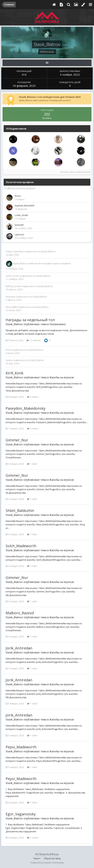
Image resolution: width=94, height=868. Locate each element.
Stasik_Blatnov (48, 251)
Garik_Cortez (12, 276)
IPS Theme (41, 854)
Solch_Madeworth (21, 546)
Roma (18, 196)
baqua (9, 360)
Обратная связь (52, 858)
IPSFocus (54, 854)
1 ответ (32, 464)
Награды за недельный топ (30, 320)
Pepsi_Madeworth (21, 747)
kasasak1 (19, 225)
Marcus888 (11, 307)
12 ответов (34, 340)
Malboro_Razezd (20, 613)
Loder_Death (21, 215)
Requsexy (11, 297)
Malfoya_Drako (13, 286)
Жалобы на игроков (62, 377)
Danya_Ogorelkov (15, 251)
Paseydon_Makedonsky (26, 408)
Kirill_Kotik (15, 373)
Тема (37, 858)
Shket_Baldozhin (20, 511)
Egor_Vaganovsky (21, 814)
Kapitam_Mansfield (24, 206)
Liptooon (19, 235)
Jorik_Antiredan (19, 648)
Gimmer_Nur (17, 440)
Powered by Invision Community (47, 863)
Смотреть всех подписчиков (75, 172)
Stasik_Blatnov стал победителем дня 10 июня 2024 (50, 97)
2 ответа (33, 397)
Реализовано (58, 324)
